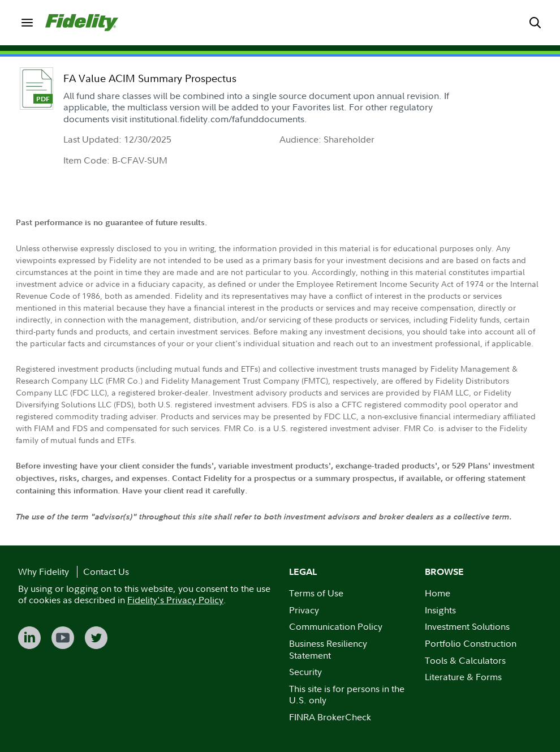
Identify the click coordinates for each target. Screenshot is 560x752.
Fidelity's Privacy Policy (175, 600)
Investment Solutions (467, 626)
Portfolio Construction (471, 643)
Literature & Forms (463, 677)
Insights (440, 610)
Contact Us (106, 571)
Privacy (304, 610)
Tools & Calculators (465, 660)
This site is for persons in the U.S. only (347, 695)
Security (305, 672)
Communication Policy (336, 626)
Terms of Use (316, 593)
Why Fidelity (44, 571)
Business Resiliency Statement (328, 649)
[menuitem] (27, 23)
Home (438, 593)
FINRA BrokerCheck (330, 717)
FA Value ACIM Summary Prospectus (150, 78)
